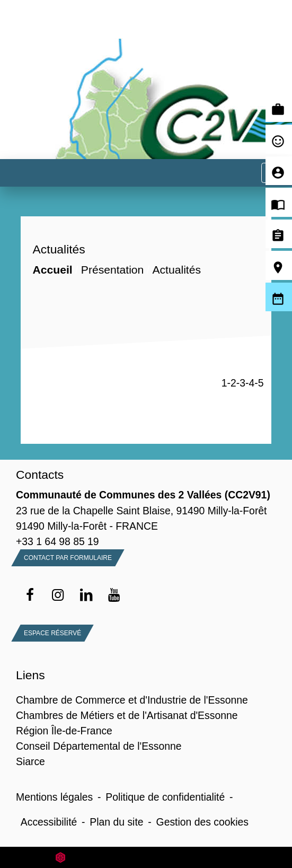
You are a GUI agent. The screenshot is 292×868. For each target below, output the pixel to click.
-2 (232, 383)
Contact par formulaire (68, 558)
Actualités (176, 270)
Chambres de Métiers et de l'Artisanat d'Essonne (127, 715)
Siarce (30, 761)
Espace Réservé (52, 633)
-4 (250, 383)
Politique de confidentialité (165, 797)
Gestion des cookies (202, 822)
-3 (241, 383)
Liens (30, 675)
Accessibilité (49, 822)
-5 (259, 383)
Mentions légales (54, 797)
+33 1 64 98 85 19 (57, 541)
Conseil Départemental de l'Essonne (99, 746)
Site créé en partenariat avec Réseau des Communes (146, 857)
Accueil (52, 270)
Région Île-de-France (64, 731)
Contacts (40, 475)
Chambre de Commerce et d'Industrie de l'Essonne (132, 700)
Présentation (112, 270)
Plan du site (116, 822)
